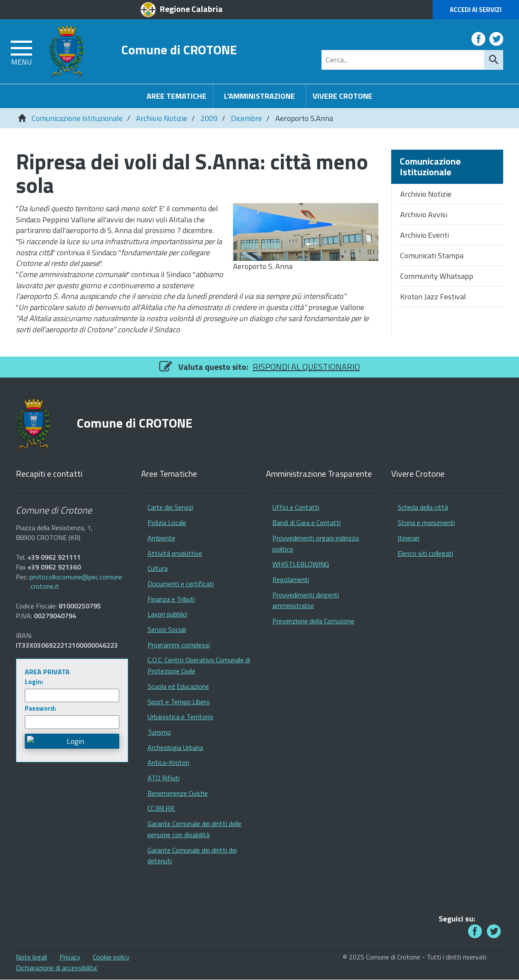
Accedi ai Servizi (476, 10)
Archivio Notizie (162, 118)
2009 (209, 118)
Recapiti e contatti (49, 474)
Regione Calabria (191, 9)
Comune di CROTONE (179, 49)
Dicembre (246, 118)
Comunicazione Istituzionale (77, 118)
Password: (40, 708)
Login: (34, 682)
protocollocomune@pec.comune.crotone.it (76, 582)
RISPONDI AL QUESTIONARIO (306, 367)
